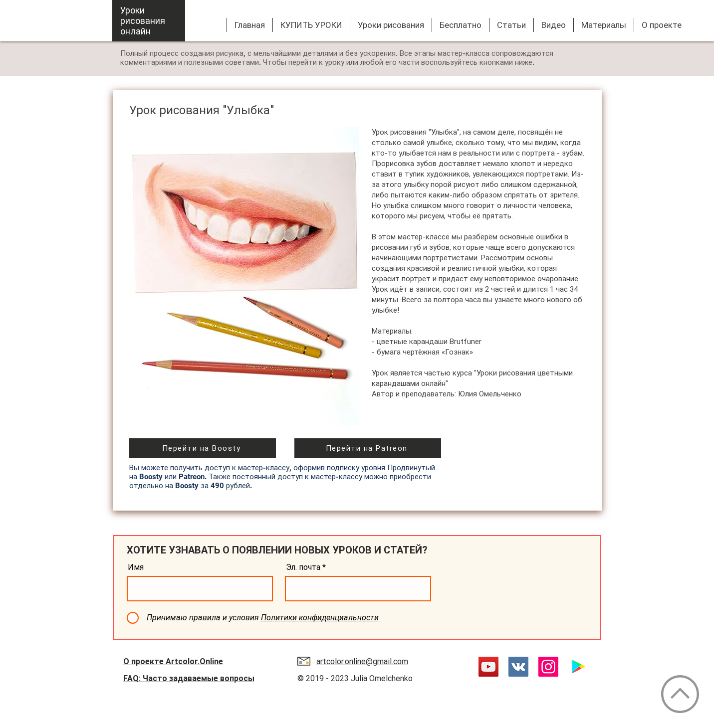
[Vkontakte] (518, 667)
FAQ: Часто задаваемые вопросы (189, 678)
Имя (136, 567)
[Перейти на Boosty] (203, 448)
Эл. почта (303, 567)
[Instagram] (548, 667)
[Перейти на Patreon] (368, 448)
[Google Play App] (578, 667)
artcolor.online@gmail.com (362, 661)
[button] (391, 25)
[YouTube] (488, 667)
